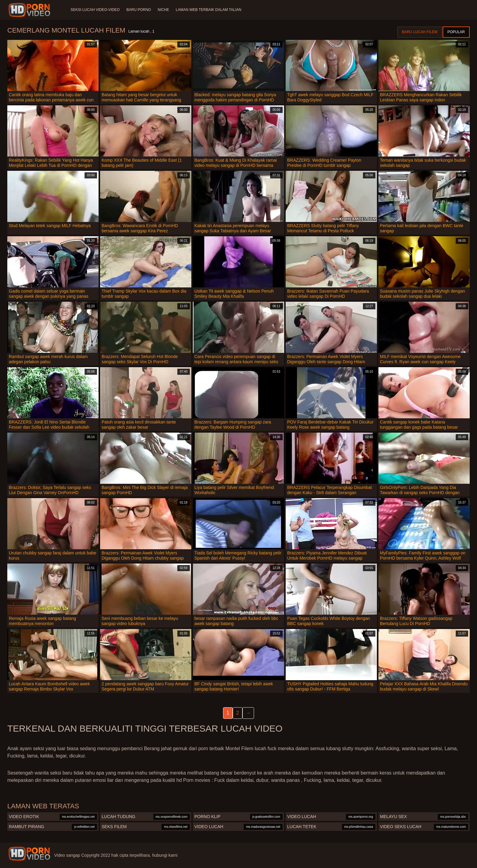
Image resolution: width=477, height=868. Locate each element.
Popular (456, 32)
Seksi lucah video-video (95, 10)
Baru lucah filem (420, 32)
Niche (164, 10)
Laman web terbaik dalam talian (210, 10)
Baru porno (139, 10)
